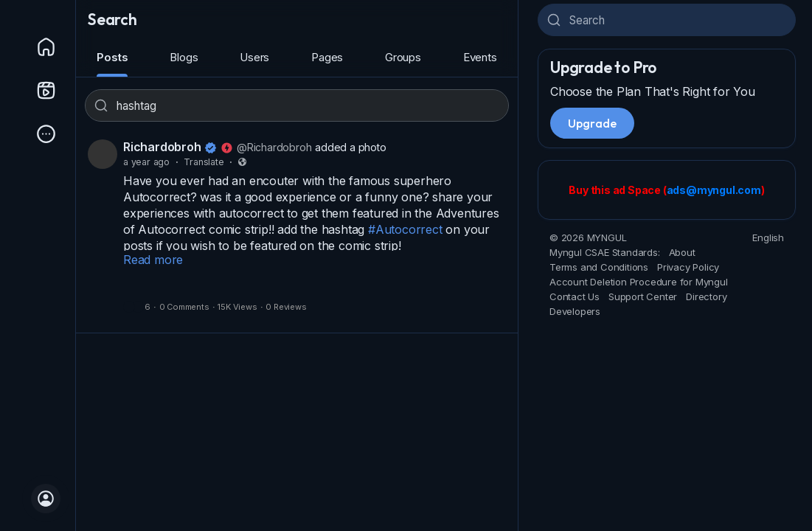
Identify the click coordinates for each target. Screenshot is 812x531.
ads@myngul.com (714, 190)
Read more (153, 260)
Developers (575, 311)
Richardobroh (162, 147)
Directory (706, 296)
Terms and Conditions (599, 267)
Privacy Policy (688, 267)
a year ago (146, 162)
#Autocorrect (405, 229)
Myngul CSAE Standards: (605, 252)
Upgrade (592, 123)
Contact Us (575, 296)
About (682, 252)
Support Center (643, 296)
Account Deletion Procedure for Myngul (639, 282)
